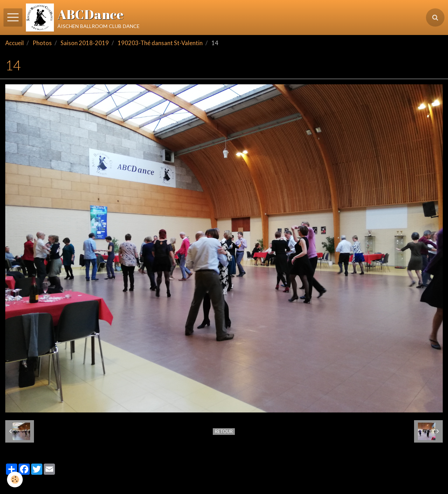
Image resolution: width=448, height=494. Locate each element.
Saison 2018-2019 (85, 43)
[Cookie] (15, 479)
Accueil (15, 43)
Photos (42, 43)
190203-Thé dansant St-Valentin (160, 43)
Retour (224, 431)
